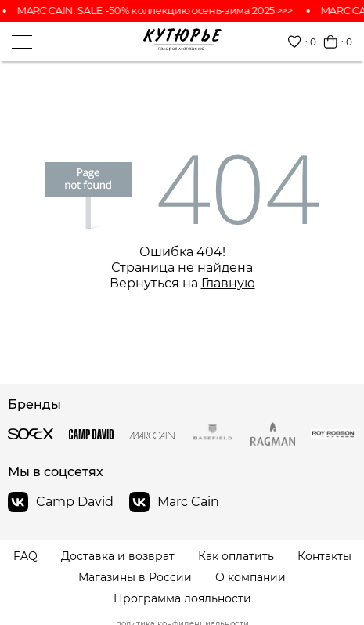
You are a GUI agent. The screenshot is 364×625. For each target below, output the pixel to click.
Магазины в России (135, 578)
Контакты (324, 556)
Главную (228, 283)
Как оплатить (236, 556)
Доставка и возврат (118, 556)
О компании (250, 578)
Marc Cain (174, 502)
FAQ (25, 556)
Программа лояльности (182, 599)
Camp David (61, 502)
